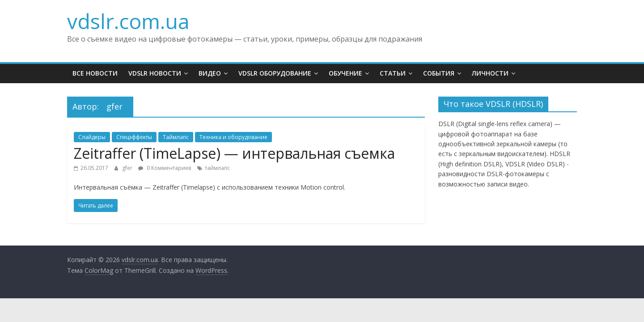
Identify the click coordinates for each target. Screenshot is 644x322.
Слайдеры (92, 137)
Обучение (345, 73)
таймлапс (217, 168)
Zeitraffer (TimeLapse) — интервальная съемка (234, 153)
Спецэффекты (134, 137)
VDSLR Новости (155, 73)
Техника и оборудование (233, 137)
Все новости (95, 73)
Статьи (393, 73)
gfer (128, 168)
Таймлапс (176, 137)
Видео (210, 73)
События (439, 73)
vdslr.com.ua (128, 21)
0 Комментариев (165, 168)
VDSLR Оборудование (275, 73)
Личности (490, 73)
